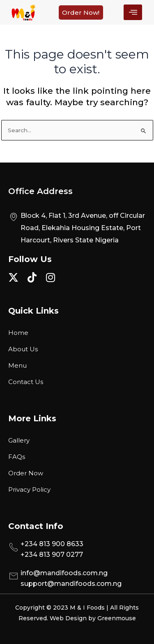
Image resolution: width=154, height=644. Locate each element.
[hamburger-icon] (133, 12)
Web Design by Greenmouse (93, 618)
